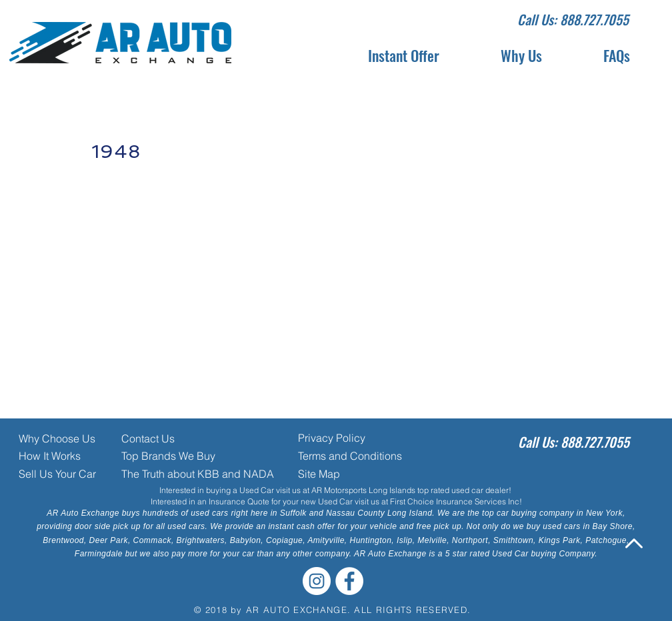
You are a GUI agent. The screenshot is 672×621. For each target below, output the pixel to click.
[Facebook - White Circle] (349, 581)
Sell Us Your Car (57, 474)
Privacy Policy (332, 438)
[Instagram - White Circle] (317, 581)
